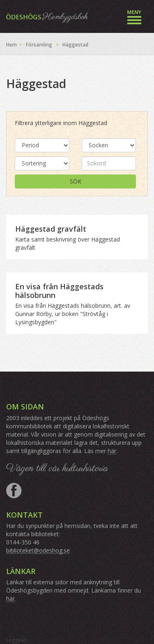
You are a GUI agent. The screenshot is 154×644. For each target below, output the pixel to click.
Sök (76, 181)
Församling (39, 45)
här (112, 451)
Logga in (16, 640)
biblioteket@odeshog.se (38, 550)
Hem (11, 45)
